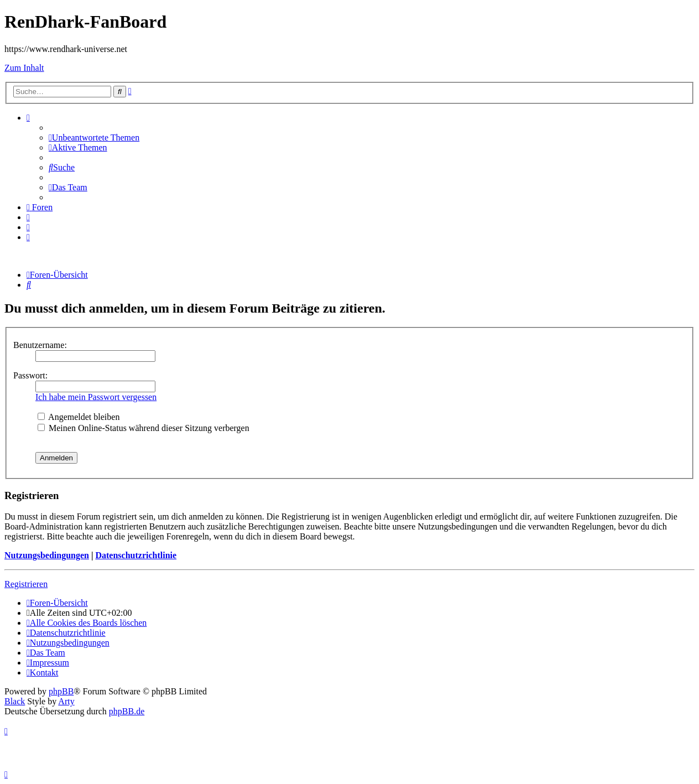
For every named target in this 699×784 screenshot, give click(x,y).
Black (15, 701)
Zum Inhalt (24, 68)
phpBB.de (127, 711)
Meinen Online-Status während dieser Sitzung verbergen (144, 428)
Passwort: (30, 375)
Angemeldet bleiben (79, 417)
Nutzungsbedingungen (47, 555)
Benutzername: (40, 345)
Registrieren (26, 584)
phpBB (61, 691)
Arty (66, 701)
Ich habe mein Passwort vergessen (96, 397)
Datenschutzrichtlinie (136, 555)
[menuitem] (94, 137)
